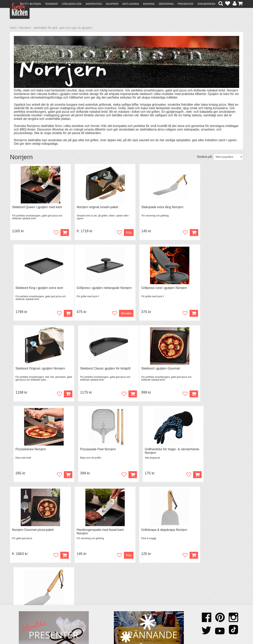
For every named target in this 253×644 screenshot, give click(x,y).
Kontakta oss (21, 597)
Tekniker (51, 4)
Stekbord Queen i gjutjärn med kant (37, 207)
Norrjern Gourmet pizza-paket (33, 451)
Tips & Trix (76, 600)
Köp (118, 233)
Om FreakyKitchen (125, 597)
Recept (73, 597)
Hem (13, 28)
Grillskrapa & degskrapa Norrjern (153, 451)
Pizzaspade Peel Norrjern (148, 370)
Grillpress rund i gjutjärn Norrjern (94, 288)
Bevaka (56, 314)
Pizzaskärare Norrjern (86, 370)
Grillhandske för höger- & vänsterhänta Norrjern (207, 371)
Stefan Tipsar (77, 608)
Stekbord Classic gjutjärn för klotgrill (215, 288)
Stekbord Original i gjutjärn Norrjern (155, 288)
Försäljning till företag (27, 608)
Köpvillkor (19, 600)
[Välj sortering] (228, 157)
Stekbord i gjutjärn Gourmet (31, 370)
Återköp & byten (23, 604)
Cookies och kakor (125, 605)
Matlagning (131, 4)
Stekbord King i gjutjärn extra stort (213, 207)
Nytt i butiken (31, 4)
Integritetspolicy (23, 611)
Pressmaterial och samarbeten (134, 601)
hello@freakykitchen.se (112, 631)
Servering (166, 4)
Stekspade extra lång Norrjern (152, 207)
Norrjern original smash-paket (92, 207)
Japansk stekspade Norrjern (209, 451)
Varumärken (206, 4)
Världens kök (72, 4)
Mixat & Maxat (78, 604)
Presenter (186, 4)
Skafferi (112, 4)
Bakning (149, 4)
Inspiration (94, 4)
